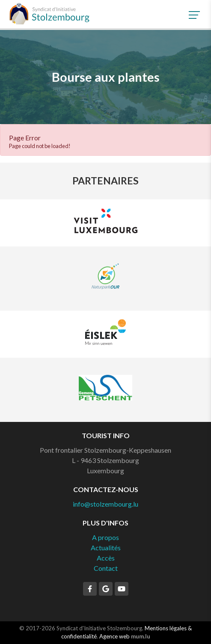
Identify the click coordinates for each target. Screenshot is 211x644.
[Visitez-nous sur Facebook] (90, 589)
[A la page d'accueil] (49, 14)
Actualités (106, 548)
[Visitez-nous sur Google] (106, 589)
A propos (105, 537)
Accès (106, 558)
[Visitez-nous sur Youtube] (122, 589)
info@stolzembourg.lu (105, 504)
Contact (106, 568)
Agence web (114, 636)
